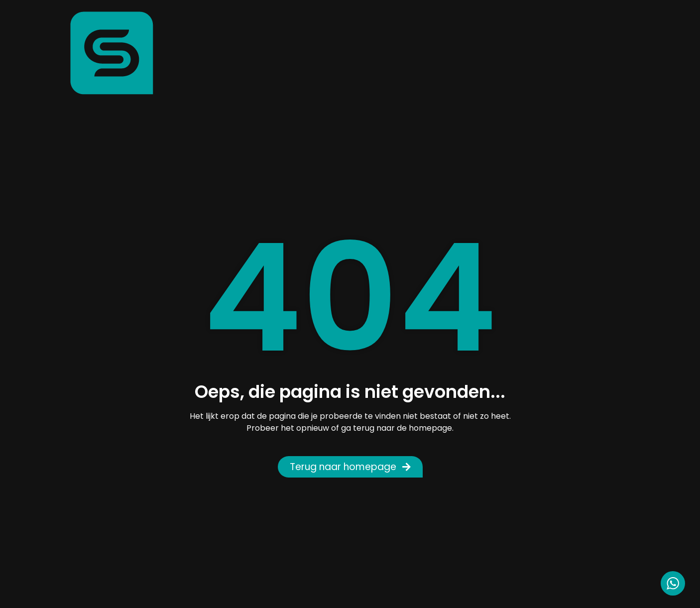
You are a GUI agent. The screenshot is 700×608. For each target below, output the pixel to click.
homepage (430, 428)
